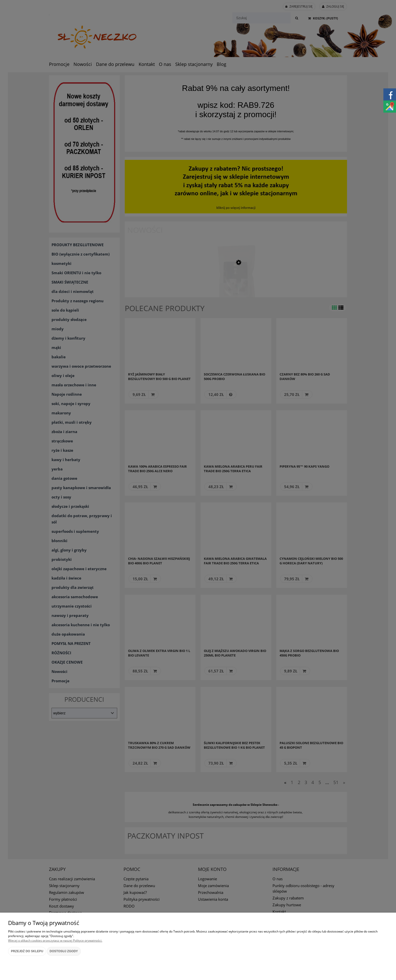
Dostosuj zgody (64, 951)
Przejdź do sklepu (27, 951)
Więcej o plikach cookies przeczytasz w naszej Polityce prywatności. (55, 940)
